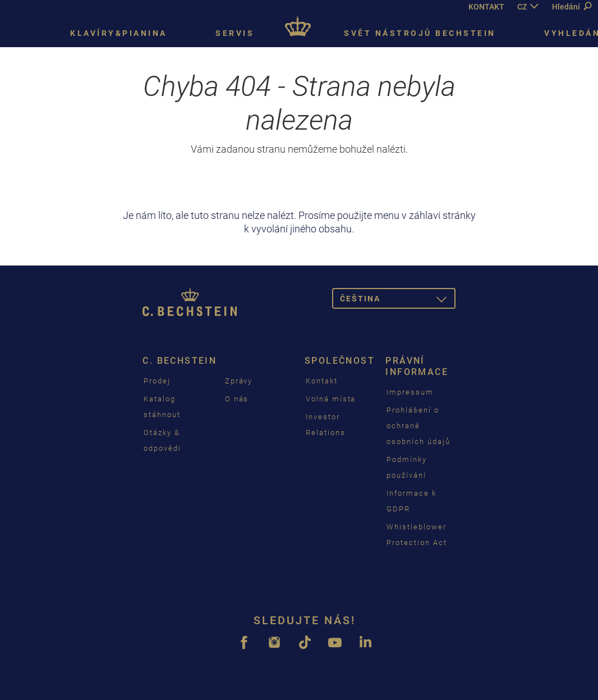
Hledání (572, 7)
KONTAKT (486, 7)
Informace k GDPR (411, 501)
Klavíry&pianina (119, 33)
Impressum (410, 392)
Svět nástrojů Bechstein (420, 33)
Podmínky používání (407, 467)
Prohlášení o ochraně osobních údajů (418, 426)
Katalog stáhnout (162, 407)
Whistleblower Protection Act (417, 535)
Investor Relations (326, 425)
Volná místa (331, 399)
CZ (522, 7)
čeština (398, 301)
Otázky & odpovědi (162, 440)
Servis (235, 33)
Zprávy (239, 381)
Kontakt (322, 381)
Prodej (157, 381)
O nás (237, 399)
